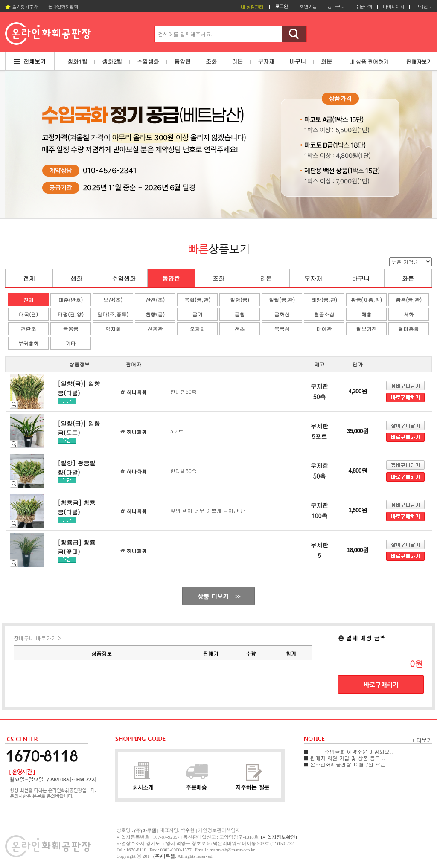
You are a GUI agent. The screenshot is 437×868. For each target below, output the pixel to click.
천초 (240, 329)
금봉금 (71, 329)
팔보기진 (367, 329)
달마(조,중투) (113, 314)
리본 (266, 278)
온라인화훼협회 (63, 6)
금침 (240, 314)
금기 (198, 314)
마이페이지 (393, 6)
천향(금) (155, 314)
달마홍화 (409, 329)
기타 (71, 343)
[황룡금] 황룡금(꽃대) (77, 547)
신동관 (155, 329)
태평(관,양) (71, 314)
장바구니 (336, 6)
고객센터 (423, 6)
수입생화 (124, 278)
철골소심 (324, 314)
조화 (218, 278)
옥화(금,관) (197, 300)
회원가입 (308, 6)
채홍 (367, 314)
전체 (29, 278)
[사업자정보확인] (279, 837)
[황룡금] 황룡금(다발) (77, 507)
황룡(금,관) (409, 300)
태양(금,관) (324, 300)
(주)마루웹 (164, 856)
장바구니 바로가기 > (38, 638)
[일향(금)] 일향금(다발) (79, 388)
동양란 (171, 278)
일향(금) (240, 300)
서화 (409, 314)
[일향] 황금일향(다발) (77, 467)
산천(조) (155, 300)
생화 (76, 278)
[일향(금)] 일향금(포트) (79, 428)
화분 (408, 278)
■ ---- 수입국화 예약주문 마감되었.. (348, 751)
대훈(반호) (71, 300)
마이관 (324, 329)
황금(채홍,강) (366, 300)
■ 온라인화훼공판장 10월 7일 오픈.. (346, 764)
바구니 (361, 278)
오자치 (198, 329)
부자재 (313, 278)
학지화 (113, 329)
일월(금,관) (282, 300)
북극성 (282, 329)
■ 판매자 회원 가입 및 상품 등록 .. (345, 758)
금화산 (282, 314)
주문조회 (364, 6)
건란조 (29, 329)
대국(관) (28, 314)
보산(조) (113, 300)
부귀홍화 (29, 343)
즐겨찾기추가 (21, 6)
